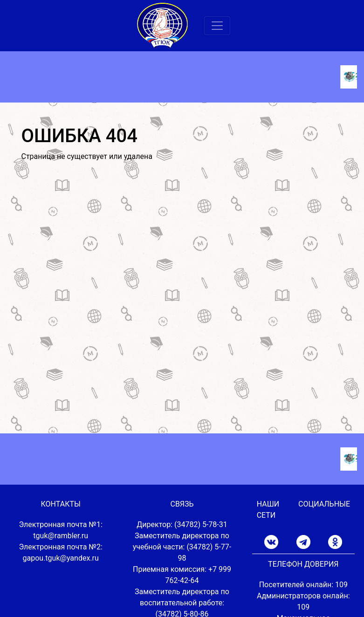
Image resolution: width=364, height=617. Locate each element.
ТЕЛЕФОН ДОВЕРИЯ (303, 564)
